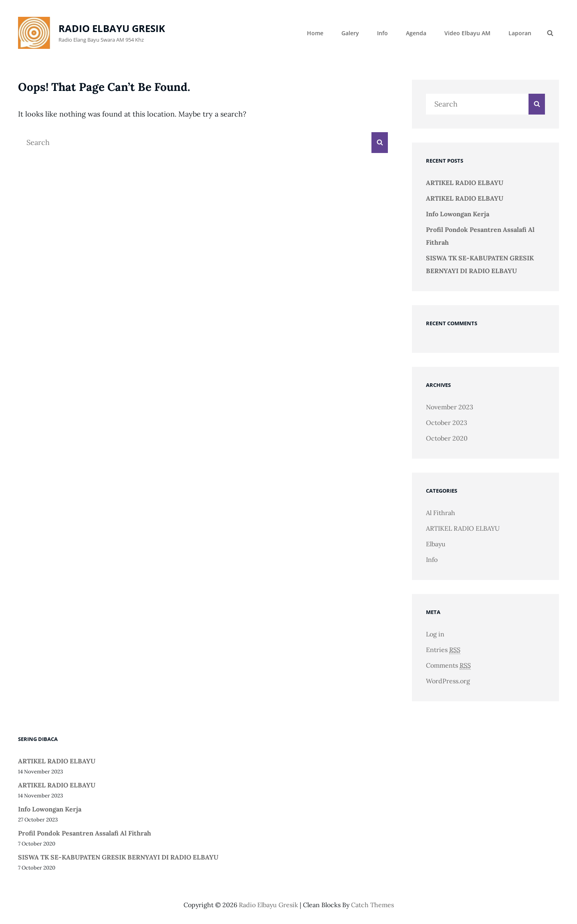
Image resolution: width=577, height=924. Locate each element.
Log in (435, 634)
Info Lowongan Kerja (458, 214)
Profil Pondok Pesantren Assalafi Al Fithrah (85, 833)
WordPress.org (448, 681)
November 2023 (450, 407)
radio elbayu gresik (112, 28)
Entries (443, 650)
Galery (350, 33)
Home (315, 33)
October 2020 (447, 438)
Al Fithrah (441, 513)
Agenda (416, 33)
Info (382, 33)
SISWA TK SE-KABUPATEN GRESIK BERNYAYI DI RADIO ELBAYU (118, 857)
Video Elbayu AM (467, 33)
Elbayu (436, 544)
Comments (448, 665)
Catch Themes (372, 905)
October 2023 (447, 423)
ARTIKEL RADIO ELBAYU (465, 183)
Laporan (520, 33)
